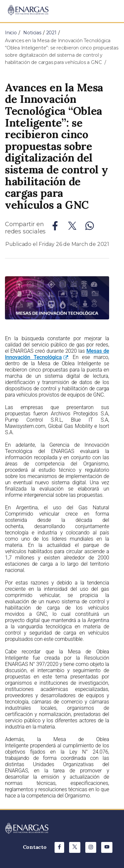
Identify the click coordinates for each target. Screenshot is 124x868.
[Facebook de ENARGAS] (59, 847)
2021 (51, 33)
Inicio (11, 33)
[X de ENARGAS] (75, 847)
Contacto (35, 847)
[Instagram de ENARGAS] (91, 847)
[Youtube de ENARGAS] (107, 847)
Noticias (32, 33)
